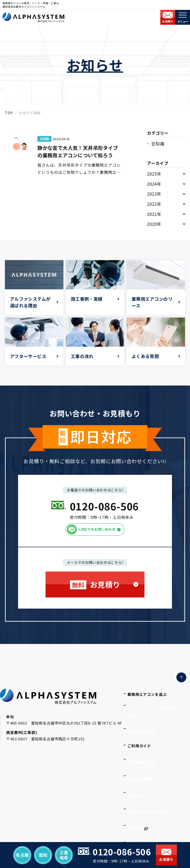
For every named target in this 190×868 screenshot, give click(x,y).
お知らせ (135, 761)
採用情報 (135, 793)
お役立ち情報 (139, 751)
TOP (9, 113)
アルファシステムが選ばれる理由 (157, 705)
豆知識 (158, 144)
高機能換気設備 (141, 716)
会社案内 (135, 782)
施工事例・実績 (141, 740)
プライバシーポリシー (147, 803)
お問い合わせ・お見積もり (151, 772)
